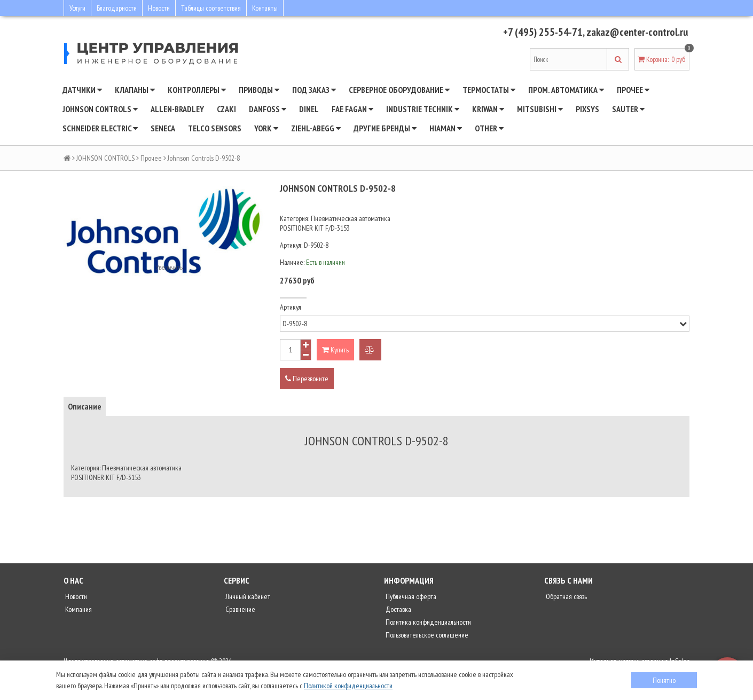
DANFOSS (268, 109)
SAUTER (628, 109)
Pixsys (587, 109)
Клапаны (135, 90)
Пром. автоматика (566, 90)
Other (489, 128)
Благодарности (117, 8)
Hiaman (446, 128)
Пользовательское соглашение (426, 635)
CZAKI (226, 109)
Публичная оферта (410, 596)
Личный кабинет (247, 596)
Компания (78, 609)
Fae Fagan (352, 109)
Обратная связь (566, 596)
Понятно (664, 680)
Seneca (163, 128)
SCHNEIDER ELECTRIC (100, 128)
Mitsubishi (540, 109)
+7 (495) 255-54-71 (543, 32)
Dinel (309, 109)
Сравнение (240, 609)
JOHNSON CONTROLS (100, 109)
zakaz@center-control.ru (637, 32)
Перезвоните (307, 379)
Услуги (77, 8)
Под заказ (314, 90)
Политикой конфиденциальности (348, 686)
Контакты (265, 8)
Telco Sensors (215, 128)
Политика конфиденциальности (428, 622)
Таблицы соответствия (211, 8)
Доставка (398, 609)
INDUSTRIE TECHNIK (423, 109)
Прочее (633, 90)
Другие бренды (385, 128)
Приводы (259, 90)
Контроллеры (197, 90)
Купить (335, 350)
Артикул (291, 307)
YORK (266, 128)
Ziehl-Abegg (316, 128)
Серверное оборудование (399, 90)
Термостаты (489, 90)
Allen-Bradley (177, 109)
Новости (159, 8)
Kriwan (488, 109)
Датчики (82, 90)
